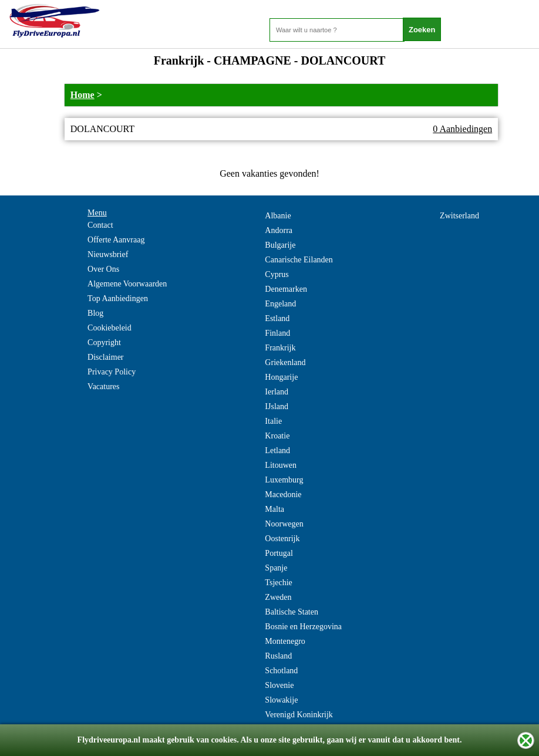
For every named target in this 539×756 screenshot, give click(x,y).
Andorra (279, 230)
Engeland (280, 304)
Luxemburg (284, 480)
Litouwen (281, 465)
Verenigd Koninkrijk (299, 715)
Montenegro (285, 641)
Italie (273, 421)
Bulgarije (280, 245)
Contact (100, 225)
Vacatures (103, 387)
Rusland (278, 656)
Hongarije (281, 377)
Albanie (278, 216)
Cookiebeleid (110, 328)
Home (82, 95)
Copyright (104, 342)
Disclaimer (105, 357)
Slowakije (281, 700)
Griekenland (285, 362)
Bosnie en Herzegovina (303, 627)
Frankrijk (280, 348)
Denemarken (286, 289)
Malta (274, 509)
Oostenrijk (282, 539)
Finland (277, 333)
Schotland (281, 671)
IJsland (277, 406)
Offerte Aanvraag (116, 240)
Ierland (277, 392)
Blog (95, 313)
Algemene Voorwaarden (127, 284)
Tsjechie (278, 583)
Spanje (276, 568)
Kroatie (277, 436)
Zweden (278, 597)
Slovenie (279, 685)
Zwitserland (459, 216)
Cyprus (277, 274)
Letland (277, 450)
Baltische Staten (292, 612)
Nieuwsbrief (108, 254)
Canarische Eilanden (299, 260)
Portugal (279, 553)
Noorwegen (284, 524)
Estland (277, 318)
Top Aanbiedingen (118, 298)
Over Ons (103, 269)
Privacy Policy (112, 372)
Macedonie (283, 495)
